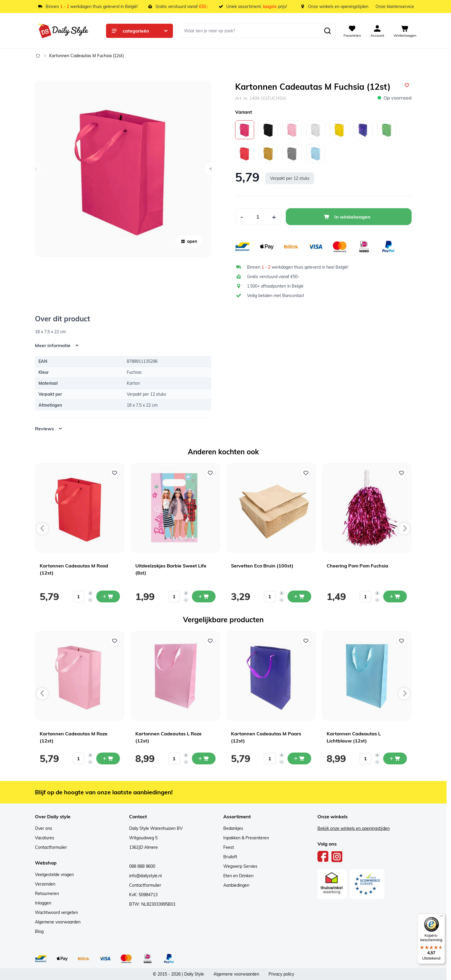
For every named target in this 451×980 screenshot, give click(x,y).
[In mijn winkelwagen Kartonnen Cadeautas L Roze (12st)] (204, 758)
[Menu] (442, 917)
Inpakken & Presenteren (246, 838)
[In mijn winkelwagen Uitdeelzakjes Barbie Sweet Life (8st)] (204, 596)
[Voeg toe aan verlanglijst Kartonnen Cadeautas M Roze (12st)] (115, 641)
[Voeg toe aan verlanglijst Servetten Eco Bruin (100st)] (306, 473)
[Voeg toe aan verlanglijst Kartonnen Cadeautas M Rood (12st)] (115, 473)
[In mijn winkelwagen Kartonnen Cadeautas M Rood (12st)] (108, 596)
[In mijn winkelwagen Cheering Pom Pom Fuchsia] (395, 596)
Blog (39, 931)
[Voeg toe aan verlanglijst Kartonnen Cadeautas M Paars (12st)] (306, 641)
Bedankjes (233, 828)
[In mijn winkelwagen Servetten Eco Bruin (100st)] (299, 596)
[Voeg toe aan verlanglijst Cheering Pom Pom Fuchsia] (402, 473)
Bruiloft (230, 857)
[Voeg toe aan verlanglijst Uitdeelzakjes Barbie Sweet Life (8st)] (210, 473)
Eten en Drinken (238, 876)
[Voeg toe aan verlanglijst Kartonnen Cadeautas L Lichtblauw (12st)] (402, 641)
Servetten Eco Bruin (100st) (262, 566)
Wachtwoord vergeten (56, 912)
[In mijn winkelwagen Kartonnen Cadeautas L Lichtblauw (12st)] (395, 758)
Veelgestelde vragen (54, 875)
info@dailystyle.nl (145, 876)
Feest (229, 847)
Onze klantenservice (395, 7)
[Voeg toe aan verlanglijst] (407, 85)
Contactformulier (51, 847)
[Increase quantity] (90, 593)
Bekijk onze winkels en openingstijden (354, 828)
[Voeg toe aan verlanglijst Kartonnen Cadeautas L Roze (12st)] (210, 641)
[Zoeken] (328, 31)
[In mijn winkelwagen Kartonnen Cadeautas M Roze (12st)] (108, 758)
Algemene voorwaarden (58, 922)
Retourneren (47, 894)
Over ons (44, 828)
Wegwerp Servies (240, 866)
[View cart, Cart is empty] (405, 31)
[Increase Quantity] (274, 217)
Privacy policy (281, 974)
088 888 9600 (142, 866)
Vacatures (45, 838)
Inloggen (43, 903)
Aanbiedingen (236, 885)
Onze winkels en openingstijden (338, 7)
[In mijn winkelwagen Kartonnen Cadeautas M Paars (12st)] (299, 758)
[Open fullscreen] (123, 169)
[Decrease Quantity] (242, 217)
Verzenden (45, 884)
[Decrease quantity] (90, 600)
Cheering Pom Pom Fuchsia (357, 566)
